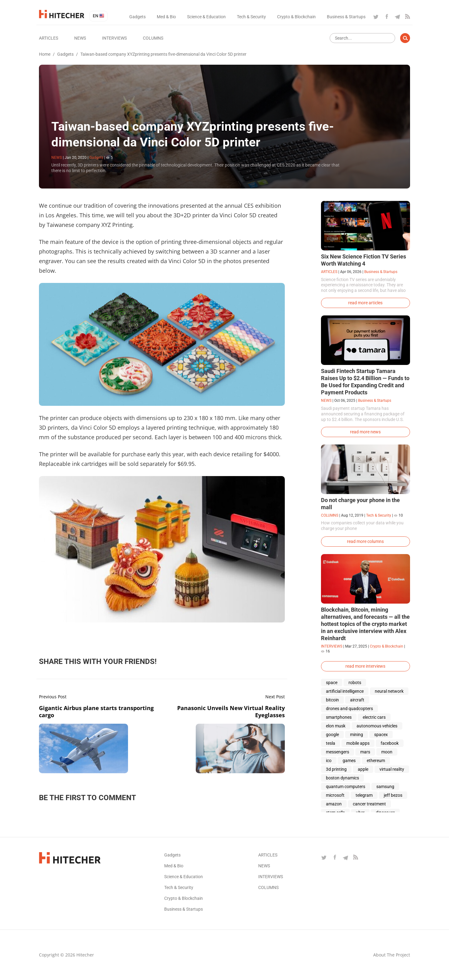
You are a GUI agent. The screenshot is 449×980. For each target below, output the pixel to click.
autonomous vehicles (377, 726)
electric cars (374, 717)
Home (45, 54)
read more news (365, 432)
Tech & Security (251, 17)
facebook (390, 743)
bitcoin (332, 700)
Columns (153, 38)
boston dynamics (342, 778)
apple (363, 769)
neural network (389, 691)
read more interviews (365, 666)
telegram (364, 795)
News (80, 38)
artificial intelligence (345, 691)
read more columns (365, 541)
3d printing (336, 769)
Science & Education (206, 17)
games (349, 761)
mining (357, 735)
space (332, 683)
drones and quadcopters (349, 709)
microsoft (335, 795)
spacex (381, 735)
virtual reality (392, 769)
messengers (338, 752)
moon (387, 752)
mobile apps (358, 743)
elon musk (336, 726)
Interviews (114, 38)
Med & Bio (166, 17)
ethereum (376, 761)
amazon (334, 804)
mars (365, 752)
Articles (49, 38)
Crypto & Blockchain (296, 17)
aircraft (357, 700)
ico (329, 761)
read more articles (365, 303)
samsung (385, 787)
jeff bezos (393, 795)
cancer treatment (369, 804)
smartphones (339, 717)
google (332, 735)
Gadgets (137, 17)
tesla (331, 743)
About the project (392, 955)
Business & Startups (346, 17)
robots (355, 683)
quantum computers (346, 787)
